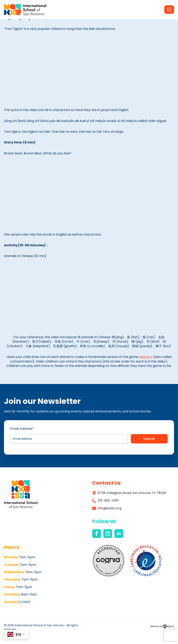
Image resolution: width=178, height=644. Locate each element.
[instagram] (108, 534)
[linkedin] (119, 534)
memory (146, 357)
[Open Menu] (169, 10)
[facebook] (97, 534)
